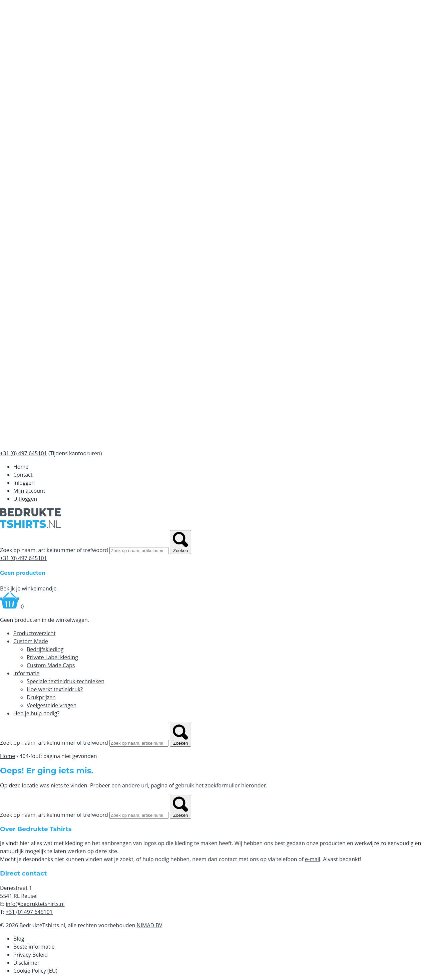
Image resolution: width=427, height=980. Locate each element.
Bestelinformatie (34, 947)
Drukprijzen (41, 697)
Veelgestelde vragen (52, 705)
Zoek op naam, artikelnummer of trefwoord (54, 550)
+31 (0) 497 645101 (24, 558)
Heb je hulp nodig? (36, 713)
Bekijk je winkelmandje (28, 588)
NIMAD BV (150, 925)
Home (21, 467)
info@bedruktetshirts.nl (35, 904)
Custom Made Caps (51, 665)
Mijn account (29, 491)
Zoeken (180, 542)
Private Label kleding (52, 657)
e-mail (313, 859)
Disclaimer (26, 963)
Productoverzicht (35, 633)
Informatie (26, 673)
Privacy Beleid (31, 955)
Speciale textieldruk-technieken (66, 681)
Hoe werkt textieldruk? (55, 689)
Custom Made (31, 641)
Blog (19, 939)
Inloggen (24, 483)
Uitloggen (25, 499)
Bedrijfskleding (45, 649)
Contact (23, 475)
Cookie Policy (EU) (35, 971)
